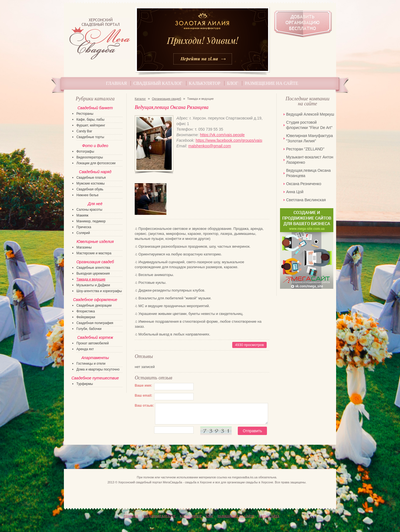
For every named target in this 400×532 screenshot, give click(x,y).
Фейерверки (86, 317)
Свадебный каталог (158, 83)
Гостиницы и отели (91, 364)
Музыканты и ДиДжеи (93, 285)
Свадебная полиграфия (95, 323)
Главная (117, 83)
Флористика (86, 311)
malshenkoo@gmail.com (210, 146)
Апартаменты (95, 358)
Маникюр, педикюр (91, 221)
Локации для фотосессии (96, 163)
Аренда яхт (85, 349)
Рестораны (85, 114)
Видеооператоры (90, 157)
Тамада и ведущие (91, 279)
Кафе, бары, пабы (90, 120)
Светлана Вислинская (306, 200)
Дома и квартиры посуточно (98, 369)
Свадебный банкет (95, 108)
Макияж (82, 215)
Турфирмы (85, 384)
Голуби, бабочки (89, 329)
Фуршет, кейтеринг (91, 125)
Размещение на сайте (271, 83)
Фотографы (85, 151)
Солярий (83, 233)
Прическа (84, 227)
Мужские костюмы (91, 183)
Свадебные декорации (94, 305)
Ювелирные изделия (95, 242)
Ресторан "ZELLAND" (305, 149)
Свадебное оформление (95, 300)
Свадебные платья (91, 178)
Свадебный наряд (95, 172)
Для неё (95, 204)
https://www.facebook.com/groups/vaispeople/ (229, 140)
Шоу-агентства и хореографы (99, 291)
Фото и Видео (95, 146)
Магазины (84, 247)
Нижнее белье (87, 195)
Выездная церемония (93, 274)
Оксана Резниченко (304, 184)
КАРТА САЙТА (269, 516)
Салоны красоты (89, 210)
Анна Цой (295, 192)
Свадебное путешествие (95, 378)
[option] (151, 199)
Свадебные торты (90, 137)
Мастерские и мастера (94, 253)
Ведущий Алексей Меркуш (310, 114)
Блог (232, 83)
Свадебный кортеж (95, 337)
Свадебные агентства (93, 268)
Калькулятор (205, 83)
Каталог (140, 99)
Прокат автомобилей (92, 343)
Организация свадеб (167, 99)
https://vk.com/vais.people (222, 135)
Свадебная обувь (90, 189)
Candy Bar (84, 131)
